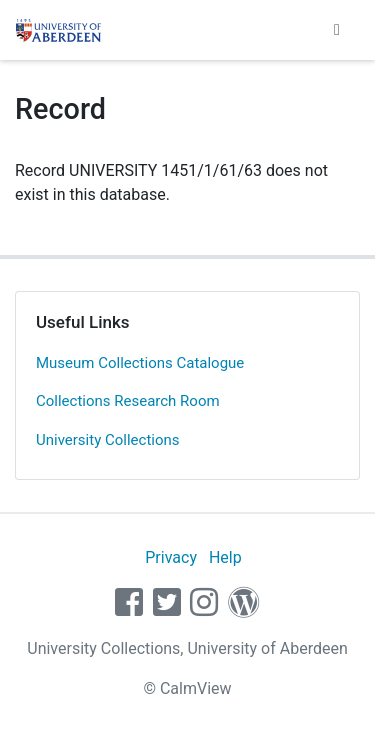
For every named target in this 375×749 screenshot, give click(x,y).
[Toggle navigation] (337, 30)
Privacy (171, 557)
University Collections (108, 440)
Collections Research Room (128, 401)
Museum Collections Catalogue (140, 363)
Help (225, 557)
